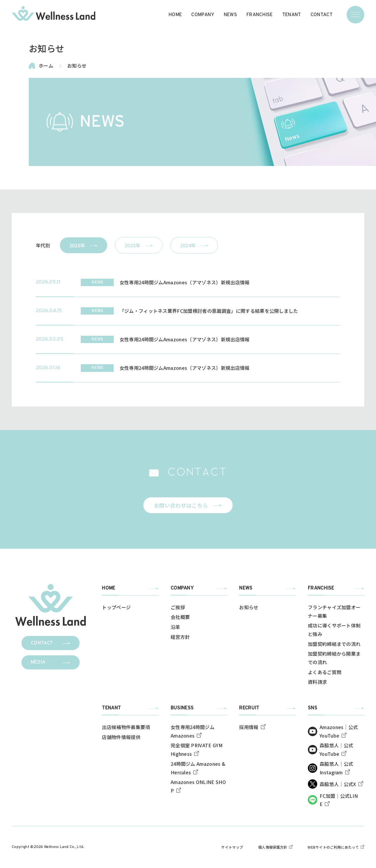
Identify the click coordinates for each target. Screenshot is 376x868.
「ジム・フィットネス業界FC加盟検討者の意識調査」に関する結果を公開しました (209, 311)
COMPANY (203, 15)
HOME (175, 15)
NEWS (230, 15)
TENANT (292, 15)
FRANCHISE (260, 15)
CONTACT (322, 15)
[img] (53, 14)
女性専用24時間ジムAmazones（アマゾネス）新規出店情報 (185, 282)
